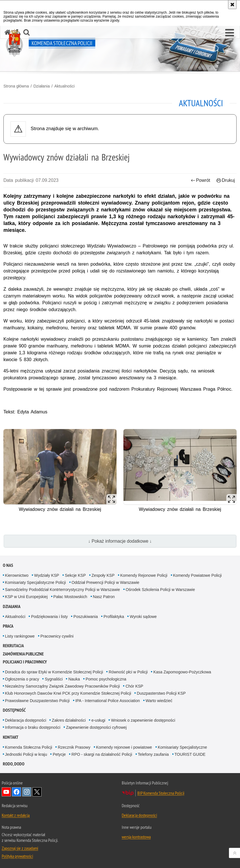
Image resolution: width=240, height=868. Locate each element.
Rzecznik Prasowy (74, 747)
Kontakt (11, 737)
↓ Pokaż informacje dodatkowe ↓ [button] (120, 541)
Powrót (200, 180)
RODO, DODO (14, 764)
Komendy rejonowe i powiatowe (124, 747)
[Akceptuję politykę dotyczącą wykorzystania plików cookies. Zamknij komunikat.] (232, 5)
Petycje (59, 754)
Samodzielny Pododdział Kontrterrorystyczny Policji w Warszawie (63, 590)
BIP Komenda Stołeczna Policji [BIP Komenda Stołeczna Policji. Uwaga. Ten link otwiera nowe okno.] (161, 793)
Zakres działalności (69, 720)
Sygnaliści (54, 679)
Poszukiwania (86, 617)
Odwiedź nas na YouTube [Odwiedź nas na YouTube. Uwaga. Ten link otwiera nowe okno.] (6, 792)
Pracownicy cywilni (57, 636)
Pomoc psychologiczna (106, 679)
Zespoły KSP (103, 575)
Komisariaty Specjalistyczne (183, 747)
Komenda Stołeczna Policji (29, 747)
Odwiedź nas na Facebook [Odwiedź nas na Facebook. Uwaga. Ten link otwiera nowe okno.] (16, 792)
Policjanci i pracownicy (25, 662)
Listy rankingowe (20, 636)
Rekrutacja (13, 646)
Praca (8, 626)
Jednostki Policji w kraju (26, 754)
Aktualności (65, 86)
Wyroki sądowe (143, 617)
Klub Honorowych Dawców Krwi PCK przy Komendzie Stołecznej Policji (68, 693)
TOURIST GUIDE (190, 754)
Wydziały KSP (47, 575)
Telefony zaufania (153, 754)
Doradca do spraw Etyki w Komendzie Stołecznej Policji (54, 672)
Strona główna (16, 86)
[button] (230, 33)
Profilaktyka (114, 617)
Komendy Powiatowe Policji (197, 575)
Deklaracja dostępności (26, 720)
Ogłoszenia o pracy (22, 679)
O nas (8, 565)
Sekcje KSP (75, 575)
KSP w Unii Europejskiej (26, 597)
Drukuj (226, 180)
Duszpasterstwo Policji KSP (161, 693)
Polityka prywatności (17, 856)
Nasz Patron (104, 597)
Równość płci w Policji (128, 672)
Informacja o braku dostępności (33, 727)
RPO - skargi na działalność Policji (102, 754)
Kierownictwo (17, 575)
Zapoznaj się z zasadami (20, 848)
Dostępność (14, 710)
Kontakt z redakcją (16, 815)
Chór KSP (134, 686)
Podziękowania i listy (49, 617)
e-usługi (98, 720)
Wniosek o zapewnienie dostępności (143, 720)
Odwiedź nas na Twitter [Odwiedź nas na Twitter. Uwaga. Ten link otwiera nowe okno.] (37, 792)
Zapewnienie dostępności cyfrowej (96, 727)
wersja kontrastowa (136, 837)
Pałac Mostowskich (70, 597)
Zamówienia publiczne (23, 654)
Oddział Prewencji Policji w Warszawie (105, 582)
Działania (42, 86)
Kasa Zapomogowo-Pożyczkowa (182, 672)
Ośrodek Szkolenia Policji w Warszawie (160, 590)
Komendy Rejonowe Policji (144, 575)
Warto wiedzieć (159, 701)
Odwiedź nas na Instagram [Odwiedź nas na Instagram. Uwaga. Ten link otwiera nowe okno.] (27, 792)
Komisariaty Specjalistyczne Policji (36, 582)
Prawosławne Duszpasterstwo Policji (37, 701)
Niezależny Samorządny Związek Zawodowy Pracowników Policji (63, 686)
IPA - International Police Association (108, 701)
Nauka (74, 679)
